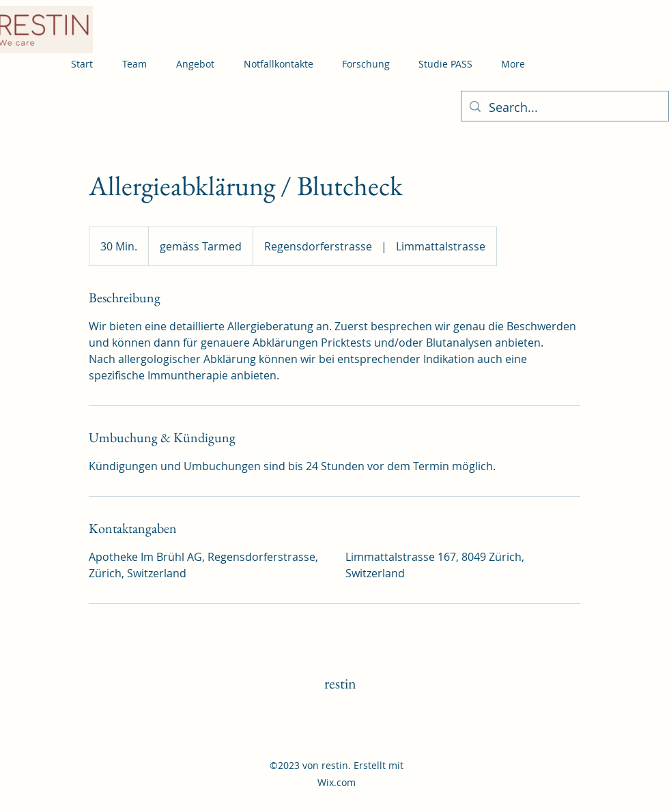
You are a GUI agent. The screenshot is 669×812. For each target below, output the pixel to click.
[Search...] (564, 108)
